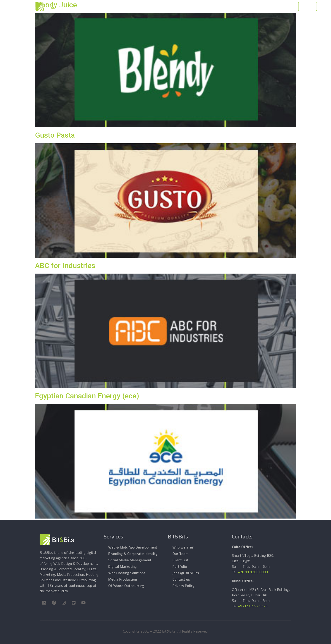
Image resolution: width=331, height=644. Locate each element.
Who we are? (183, 547)
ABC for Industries (65, 266)
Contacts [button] (246, 6)
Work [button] (226, 6)
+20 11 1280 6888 (253, 572)
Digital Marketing (122, 566)
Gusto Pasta (55, 135)
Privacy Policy (183, 586)
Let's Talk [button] (292, 7)
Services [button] (167, 6)
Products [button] (190, 6)
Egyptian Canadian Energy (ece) (87, 396)
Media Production (123, 579)
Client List (180, 560)
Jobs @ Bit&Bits (186, 573)
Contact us (181, 579)
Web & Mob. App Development (133, 547)
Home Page (119, 6)
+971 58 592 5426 (253, 606)
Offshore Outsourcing (126, 586)
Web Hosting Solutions (127, 573)
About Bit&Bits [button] (142, 6)
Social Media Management (130, 560)
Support (211, 6)
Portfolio (180, 566)
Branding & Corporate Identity (133, 554)
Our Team (180, 554)
